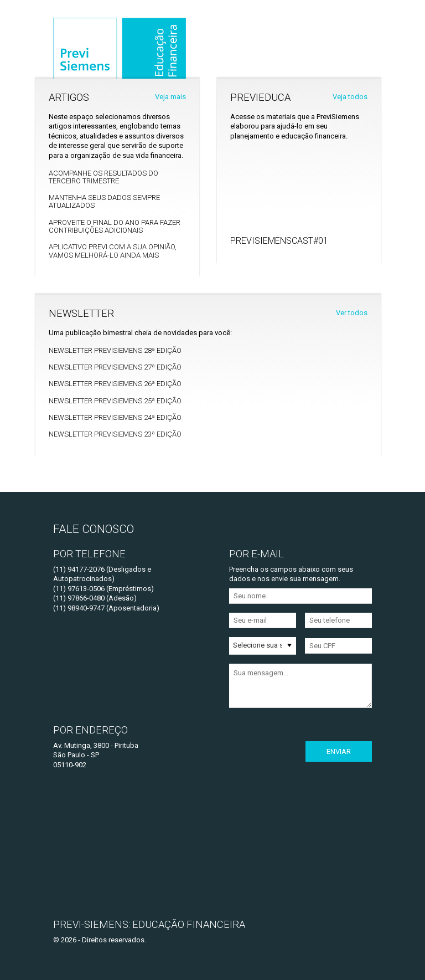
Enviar (339, 751)
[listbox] (263, 646)
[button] (289, 645)
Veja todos (350, 97)
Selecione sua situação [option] (257, 645)
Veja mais (170, 97)
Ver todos (352, 313)
